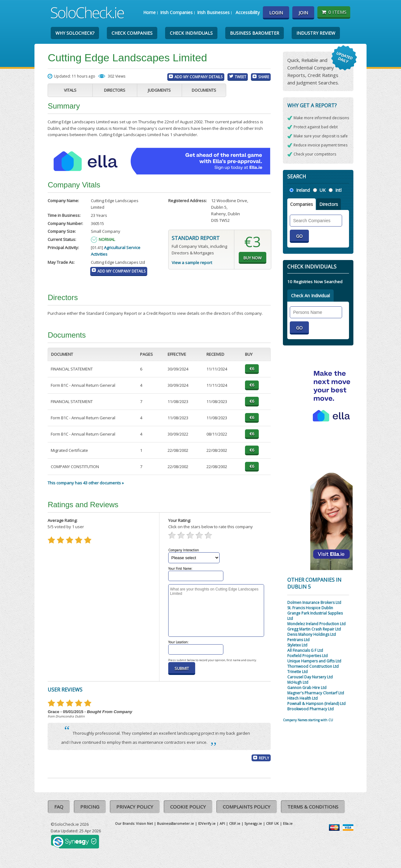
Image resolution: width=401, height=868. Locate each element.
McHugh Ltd (298, 682)
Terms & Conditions (313, 807)
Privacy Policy (135, 807)
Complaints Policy (247, 807)
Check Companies (132, 33)
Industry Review (316, 33)
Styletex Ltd (297, 645)
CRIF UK (272, 823)
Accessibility (248, 12)
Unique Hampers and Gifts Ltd (314, 661)
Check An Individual (310, 296)
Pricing (90, 807)
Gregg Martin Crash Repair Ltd (314, 629)
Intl (338, 190)
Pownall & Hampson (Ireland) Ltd (316, 704)
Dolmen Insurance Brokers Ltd (314, 602)
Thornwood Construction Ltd (313, 666)
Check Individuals (191, 33)
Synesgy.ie (253, 823)
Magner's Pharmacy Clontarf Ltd (316, 693)
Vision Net (144, 823)
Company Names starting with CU (308, 720)
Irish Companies (176, 12)
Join (303, 13)
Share (264, 77)
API (222, 823)
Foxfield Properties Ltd (307, 656)
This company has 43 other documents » (86, 483)
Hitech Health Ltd (302, 698)
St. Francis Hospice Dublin (310, 608)
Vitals (70, 90)
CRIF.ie (235, 823)
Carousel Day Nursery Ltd (310, 677)
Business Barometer (255, 33)
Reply (264, 758)
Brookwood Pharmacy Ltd (310, 709)
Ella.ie (288, 823)
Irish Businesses (213, 12)
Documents (204, 90)
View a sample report (192, 263)
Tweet (240, 77)
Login (276, 13)
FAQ (59, 807)
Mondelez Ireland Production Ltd (316, 624)
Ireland (303, 190)
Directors (115, 90)
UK (323, 190)
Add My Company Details (199, 77)
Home (149, 12)
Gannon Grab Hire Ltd (307, 688)
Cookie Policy (188, 807)
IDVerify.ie (207, 823)
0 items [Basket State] (334, 12)
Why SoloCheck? (75, 33)
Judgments (159, 90)
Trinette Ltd (297, 672)
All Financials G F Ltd (305, 650)
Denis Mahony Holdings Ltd (312, 634)
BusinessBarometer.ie (175, 823)
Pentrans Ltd (298, 640)
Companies (302, 204)
